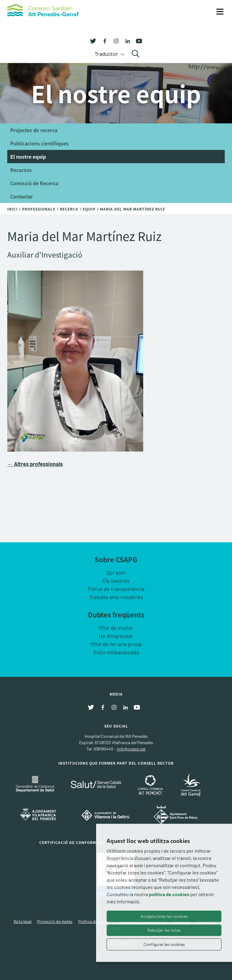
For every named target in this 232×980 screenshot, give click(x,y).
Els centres (116, 581)
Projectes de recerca (34, 130)
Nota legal (23, 921)
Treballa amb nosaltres (116, 597)
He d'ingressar (116, 636)
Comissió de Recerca (34, 183)
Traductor (107, 54)
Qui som (116, 572)
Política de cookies (95, 921)
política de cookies (169, 894)
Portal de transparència (116, 589)
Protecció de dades (55, 921)
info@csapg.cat (131, 749)
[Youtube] (137, 40)
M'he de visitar (116, 628)
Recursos (21, 170)
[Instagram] (114, 40)
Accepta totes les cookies (164, 916)
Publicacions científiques (39, 143)
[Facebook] (102, 40)
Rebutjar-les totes (164, 930)
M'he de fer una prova (116, 644)
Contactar (22, 196)
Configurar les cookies (164, 944)
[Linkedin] (125, 40)
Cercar (136, 54)
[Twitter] (93, 40)
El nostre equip (28, 157)
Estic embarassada (116, 652)
